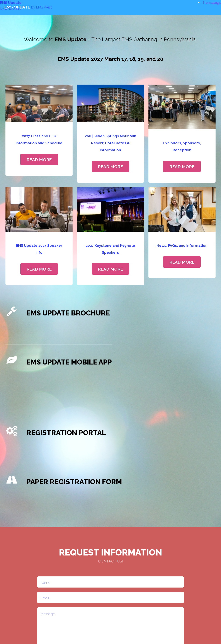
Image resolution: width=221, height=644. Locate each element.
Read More (39, 160)
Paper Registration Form (74, 482)
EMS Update (11, 3)
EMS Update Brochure (68, 313)
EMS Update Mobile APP (69, 362)
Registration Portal (66, 433)
